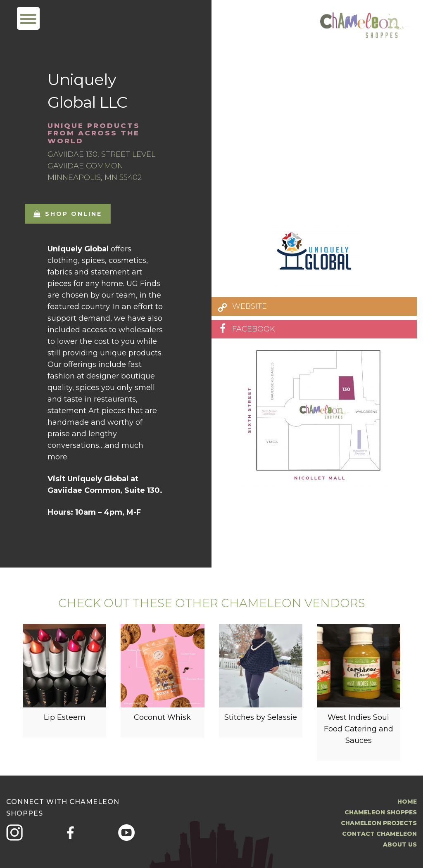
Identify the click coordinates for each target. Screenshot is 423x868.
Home (407, 802)
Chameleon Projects (379, 823)
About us (400, 844)
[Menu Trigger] (28, 18)
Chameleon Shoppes (381, 812)
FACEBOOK (254, 329)
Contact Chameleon (379, 834)
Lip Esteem (65, 717)
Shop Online (68, 214)
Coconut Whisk (162, 717)
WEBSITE (250, 306)
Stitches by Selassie (261, 717)
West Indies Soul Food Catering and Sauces (359, 729)
